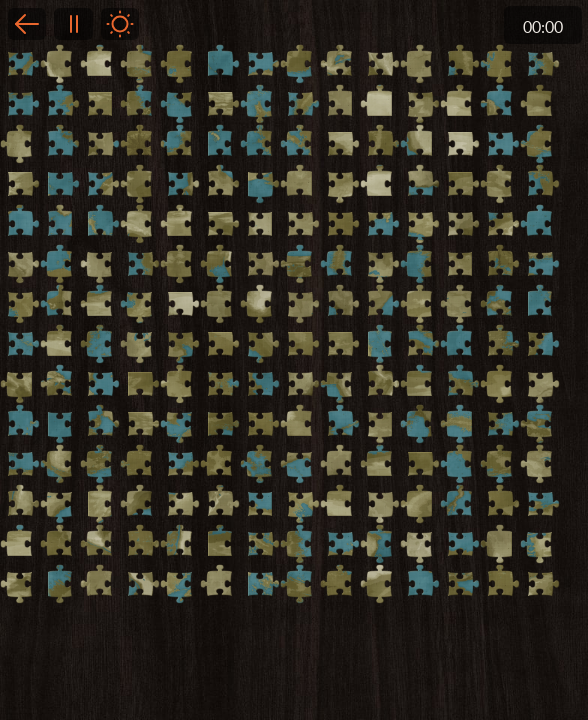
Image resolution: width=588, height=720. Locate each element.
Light (120, 24)
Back (27, 24)
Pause (73, 24)
